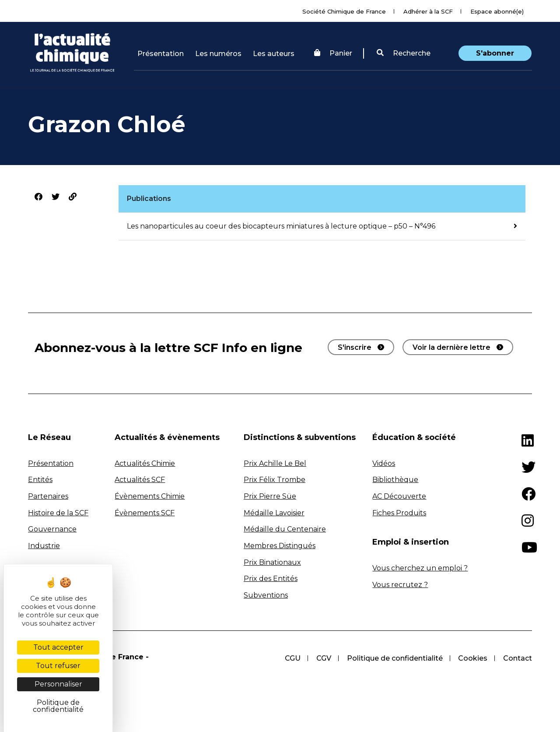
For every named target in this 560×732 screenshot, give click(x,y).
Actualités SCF (140, 480)
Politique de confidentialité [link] (58, 706)
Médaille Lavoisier (274, 513)
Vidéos (384, 463)
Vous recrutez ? (400, 585)
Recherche (404, 53)
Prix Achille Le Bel (275, 463)
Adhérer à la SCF (428, 11)
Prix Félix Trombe (275, 480)
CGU (292, 658)
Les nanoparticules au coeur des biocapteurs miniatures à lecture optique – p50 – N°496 (281, 226)
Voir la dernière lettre (451, 347)
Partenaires (48, 496)
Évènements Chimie (150, 496)
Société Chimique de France (344, 11)
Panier (333, 53)
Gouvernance (52, 529)
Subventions (266, 595)
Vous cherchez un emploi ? (420, 568)
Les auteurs (274, 54)
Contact (518, 658)
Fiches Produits (399, 513)
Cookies (473, 658)
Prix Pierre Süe (270, 496)
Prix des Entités (271, 579)
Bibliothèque (395, 480)
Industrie (44, 546)
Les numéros (218, 54)
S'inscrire (355, 347)
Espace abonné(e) (497, 11)
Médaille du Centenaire (285, 529)
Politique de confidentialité (394, 658)
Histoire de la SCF (58, 513)
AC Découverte (399, 496)
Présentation (161, 54)
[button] (404, 53)
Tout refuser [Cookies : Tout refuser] (58, 666)
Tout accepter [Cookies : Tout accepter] (58, 647)
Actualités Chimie (145, 463)
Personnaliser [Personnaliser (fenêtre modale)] (58, 684)
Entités (40, 480)
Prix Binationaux (272, 562)
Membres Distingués (280, 546)
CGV (323, 658)
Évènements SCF (145, 513)
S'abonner (495, 53)
